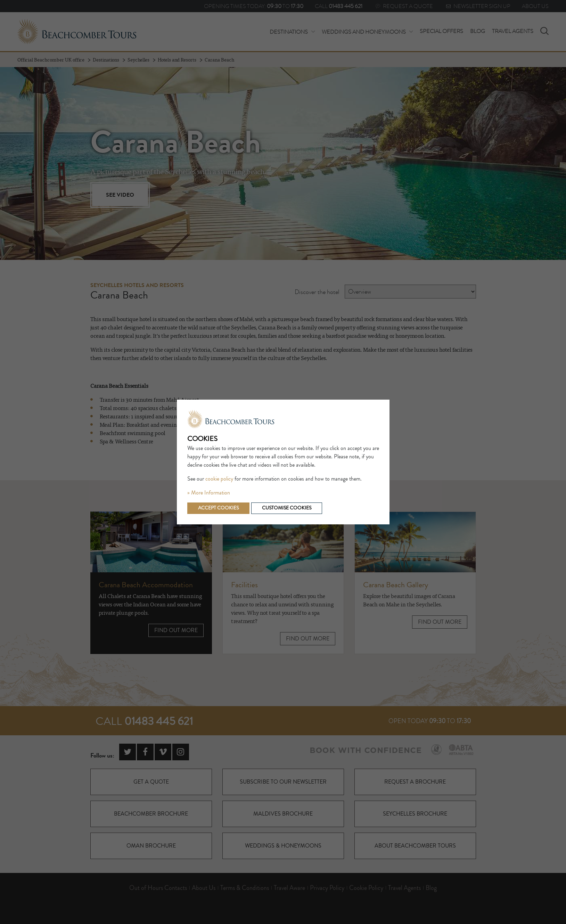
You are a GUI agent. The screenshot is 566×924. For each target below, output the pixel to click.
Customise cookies (287, 508)
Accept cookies (218, 508)
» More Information (209, 493)
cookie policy (219, 479)
